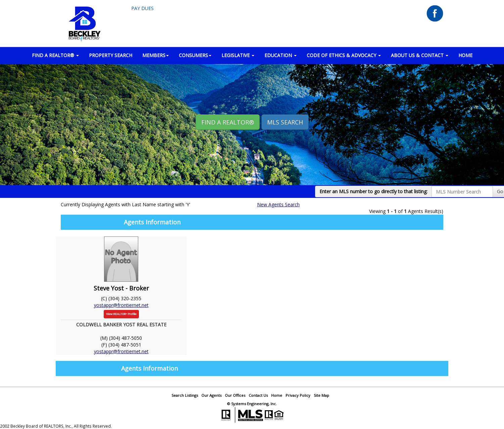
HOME (465, 55)
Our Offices (235, 395)
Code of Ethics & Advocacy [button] (344, 55)
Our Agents (211, 395)
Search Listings (185, 395)
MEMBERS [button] (156, 55)
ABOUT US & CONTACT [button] (420, 55)
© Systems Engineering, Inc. (252, 404)
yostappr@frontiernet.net (121, 305)
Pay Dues (142, 8)
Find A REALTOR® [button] (228, 122)
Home (277, 395)
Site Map (321, 395)
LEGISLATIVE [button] (238, 55)
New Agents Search (278, 204)
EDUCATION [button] (281, 55)
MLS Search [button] (285, 122)
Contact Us (258, 395)
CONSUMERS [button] (195, 55)
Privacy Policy (298, 395)
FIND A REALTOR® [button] (55, 55)
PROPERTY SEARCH (111, 55)
